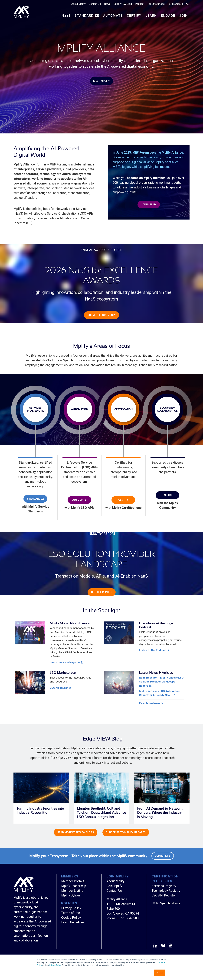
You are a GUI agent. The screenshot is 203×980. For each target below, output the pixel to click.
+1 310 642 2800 (129, 918)
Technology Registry (166, 891)
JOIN (183, 16)
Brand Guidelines (73, 922)
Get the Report (102, 592)
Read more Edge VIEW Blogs (76, 832)
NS (66, 16)
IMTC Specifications (166, 903)
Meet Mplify (101, 81)
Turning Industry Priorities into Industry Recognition (40, 810)
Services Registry (164, 886)
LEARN (151, 16)
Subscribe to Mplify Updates (126, 832)
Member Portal (72, 881)
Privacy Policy (55, 965)
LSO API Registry (164, 895)
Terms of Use (71, 913)
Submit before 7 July (102, 315)
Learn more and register (65, 662)
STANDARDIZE (87, 16)
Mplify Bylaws (71, 895)
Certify (123, 500)
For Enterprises (156, 4)
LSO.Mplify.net (59, 688)
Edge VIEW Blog (123, 4)
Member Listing (72, 891)
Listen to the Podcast (153, 650)
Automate (79, 500)
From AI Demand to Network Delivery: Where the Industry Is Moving (160, 813)
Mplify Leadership (74, 886)
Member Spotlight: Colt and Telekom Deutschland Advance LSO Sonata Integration (101, 813)
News (107, 4)
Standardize (36, 499)
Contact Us (95, 4)
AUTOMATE (113, 16)
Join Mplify (149, 205)
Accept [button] (160, 973)
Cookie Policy (71, 918)
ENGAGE (168, 16)
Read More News (150, 703)
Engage (167, 495)
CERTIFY (134, 16)
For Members (175, 4)
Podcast (140, 4)
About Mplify (79, 4)
